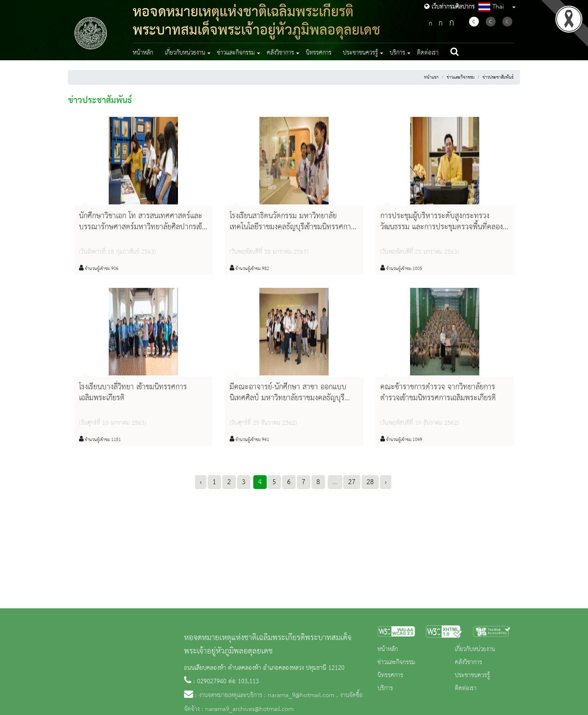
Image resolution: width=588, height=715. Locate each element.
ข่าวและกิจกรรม (461, 77)
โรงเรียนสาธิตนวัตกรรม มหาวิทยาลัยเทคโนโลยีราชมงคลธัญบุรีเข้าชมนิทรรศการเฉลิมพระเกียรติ (292, 227)
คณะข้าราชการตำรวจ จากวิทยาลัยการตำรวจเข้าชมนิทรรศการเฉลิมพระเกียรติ (438, 393)
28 (370, 482)
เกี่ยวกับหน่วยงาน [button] (185, 53)
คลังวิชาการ (468, 662)
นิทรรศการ (319, 53)
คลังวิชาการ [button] (280, 53)
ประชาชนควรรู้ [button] (360, 53)
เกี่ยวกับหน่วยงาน (475, 649)
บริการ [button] (397, 53)
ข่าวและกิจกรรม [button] (236, 53)
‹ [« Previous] (201, 482)
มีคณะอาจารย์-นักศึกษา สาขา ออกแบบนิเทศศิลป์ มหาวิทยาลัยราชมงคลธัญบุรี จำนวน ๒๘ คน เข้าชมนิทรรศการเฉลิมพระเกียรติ (288, 404)
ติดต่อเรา (428, 53)
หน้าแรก (431, 77)
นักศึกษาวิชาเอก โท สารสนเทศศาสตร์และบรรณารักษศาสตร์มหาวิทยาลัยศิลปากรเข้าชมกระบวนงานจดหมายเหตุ (142, 227)
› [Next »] (386, 482)
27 (352, 482)
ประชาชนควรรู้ (472, 676)
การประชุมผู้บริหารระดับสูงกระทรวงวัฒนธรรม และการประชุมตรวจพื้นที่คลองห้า (442, 227)
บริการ (385, 689)
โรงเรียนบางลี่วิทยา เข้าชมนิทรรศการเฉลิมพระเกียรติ (133, 393)
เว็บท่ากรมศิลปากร (450, 7)
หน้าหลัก (143, 53)
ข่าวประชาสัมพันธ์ (498, 77)
